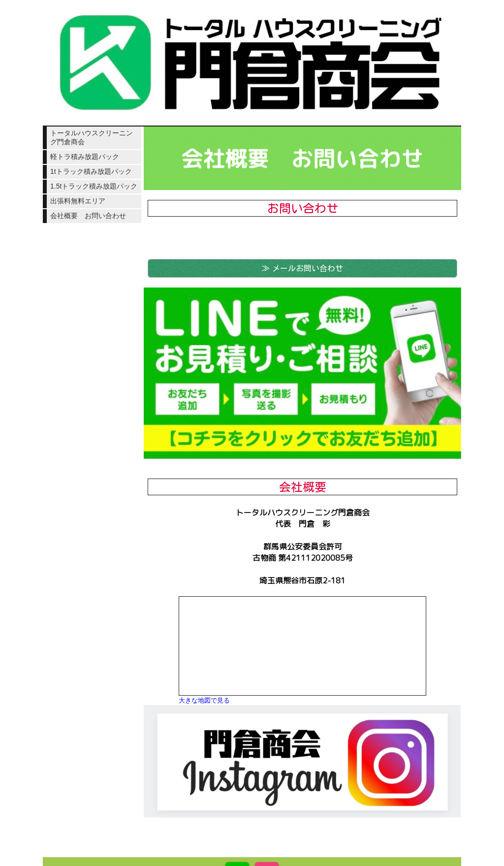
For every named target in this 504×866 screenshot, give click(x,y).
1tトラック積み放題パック (91, 171)
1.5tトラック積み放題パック (94, 186)
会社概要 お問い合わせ (88, 216)
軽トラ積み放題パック (85, 157)
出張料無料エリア (78, 201)
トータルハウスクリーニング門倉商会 (92, 137)
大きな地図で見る (204, 700)
